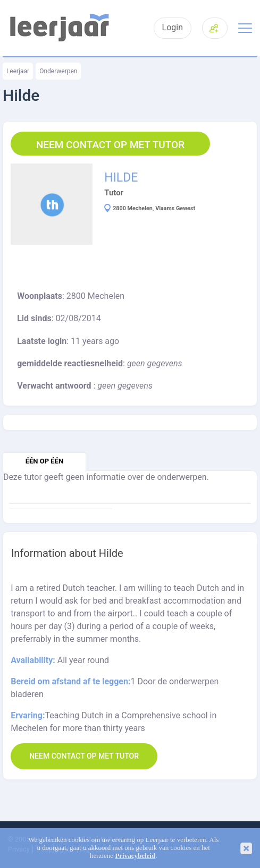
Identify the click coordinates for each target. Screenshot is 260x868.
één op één (44, 461)
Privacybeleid (135, 856)
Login (173, 28)
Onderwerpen (58, 71)
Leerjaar (18, 71)
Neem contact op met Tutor (110, 145)
